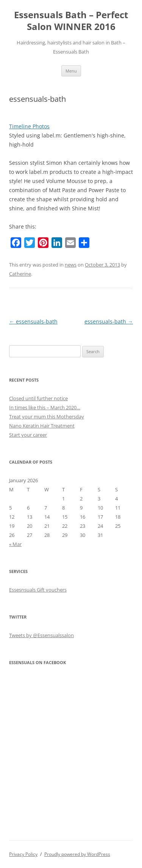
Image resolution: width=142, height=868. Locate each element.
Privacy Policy (23, 854)
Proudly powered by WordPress (77, 854)
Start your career (28, 435)
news (71, 265)
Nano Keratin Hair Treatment (42, 426)
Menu (71, 71)
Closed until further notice (38, 398)
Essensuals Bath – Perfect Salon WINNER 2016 (71, 21)
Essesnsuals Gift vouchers (38, 590)
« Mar (15, 544)
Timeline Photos (29, 126)
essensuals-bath (33, 321)
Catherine (20, 274)
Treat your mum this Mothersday (47, 417)
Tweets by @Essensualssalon (41, 635)
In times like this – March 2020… (45, 407)
